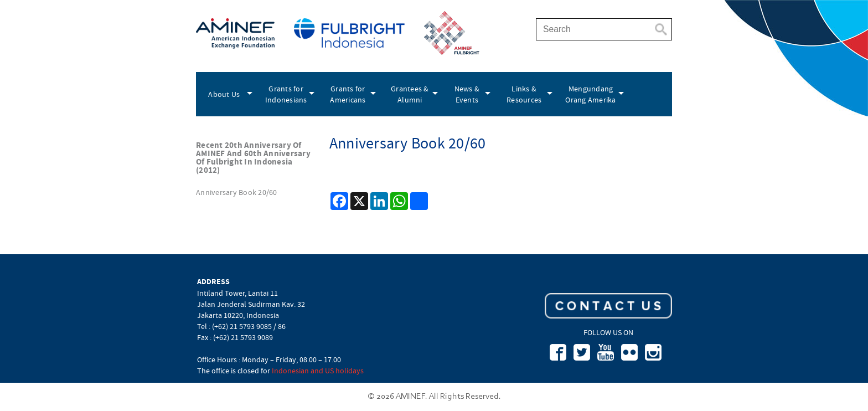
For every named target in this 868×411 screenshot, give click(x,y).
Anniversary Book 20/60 (237, 192)
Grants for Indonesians (286, 94)
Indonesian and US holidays (318, 371)
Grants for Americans (348, 94)
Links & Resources (524, 94)
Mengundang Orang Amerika (590, 94)
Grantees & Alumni (410, 94)
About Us (224, 94)
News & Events (467, 94)
